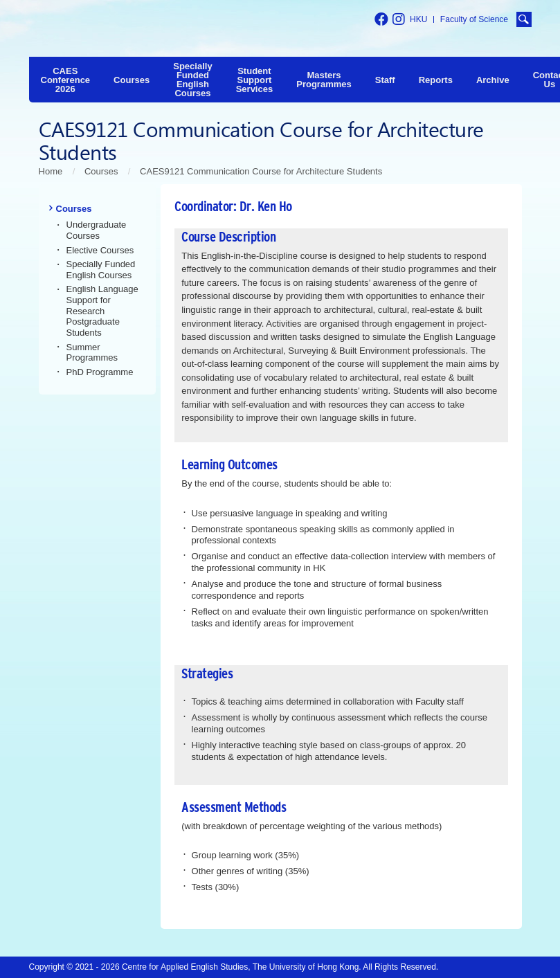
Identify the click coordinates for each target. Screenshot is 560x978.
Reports (436, 80)
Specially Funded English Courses (192, 80)
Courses (132, 80)
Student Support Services (255, 80)
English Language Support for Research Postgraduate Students (102, 311)
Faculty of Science (474, 19)
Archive (493, 80)
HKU (418, 19)
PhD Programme (100, 372)
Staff (385, 80)
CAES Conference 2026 (66, 80)
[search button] (524, 19)
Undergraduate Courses (97, 230)
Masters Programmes (324, 80)
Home (51, 171)
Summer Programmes (92, 353)
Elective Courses (100, 250)
